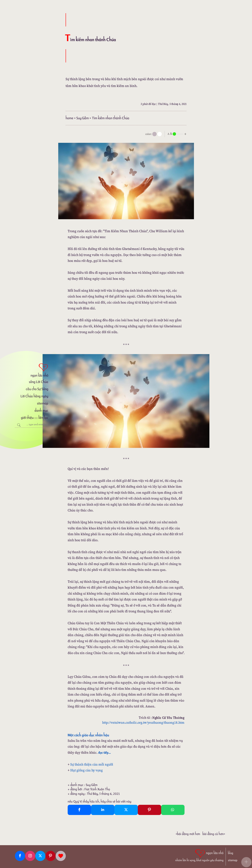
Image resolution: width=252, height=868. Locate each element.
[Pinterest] (51, 856)
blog (231, 853)
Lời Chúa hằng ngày (34, 396)
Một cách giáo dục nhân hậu (88, 735)
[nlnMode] (178, 134)
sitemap (43, 403)
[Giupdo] (61, 856)
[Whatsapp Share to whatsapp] (173, 810)
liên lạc (43, 418)
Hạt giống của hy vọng (87, 770)
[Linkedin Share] (103, 810)
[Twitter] (40, 856)
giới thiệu (27, 418)
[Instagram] (30, 856)
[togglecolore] (160, 134)
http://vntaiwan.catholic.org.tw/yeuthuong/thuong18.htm (143, 722)
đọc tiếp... (105, 753)
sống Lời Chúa (39, 382)
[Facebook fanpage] (20, 856)
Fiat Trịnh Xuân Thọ (97, 789)
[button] (246, 862)
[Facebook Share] (79, 810)
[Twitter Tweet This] (126, 810)
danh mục (41, 410)
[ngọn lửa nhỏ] (32, 370)
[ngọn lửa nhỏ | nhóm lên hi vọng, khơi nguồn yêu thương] (199, 855)
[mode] (154, 134)
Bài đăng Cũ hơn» (214, 834)
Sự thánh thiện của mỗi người (92, 764)
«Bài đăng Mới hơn (188, 834)
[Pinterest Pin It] (149, 810)
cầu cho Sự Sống (37, 389)
